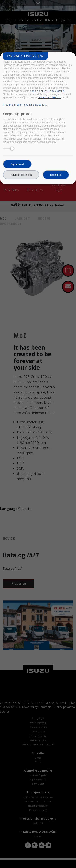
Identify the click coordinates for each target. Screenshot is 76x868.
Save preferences (21, 175)
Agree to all (17, 164)
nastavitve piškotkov (49, 97)
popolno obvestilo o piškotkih (47, 91)
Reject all (56, 175)
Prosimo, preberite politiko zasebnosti (25, 105)
